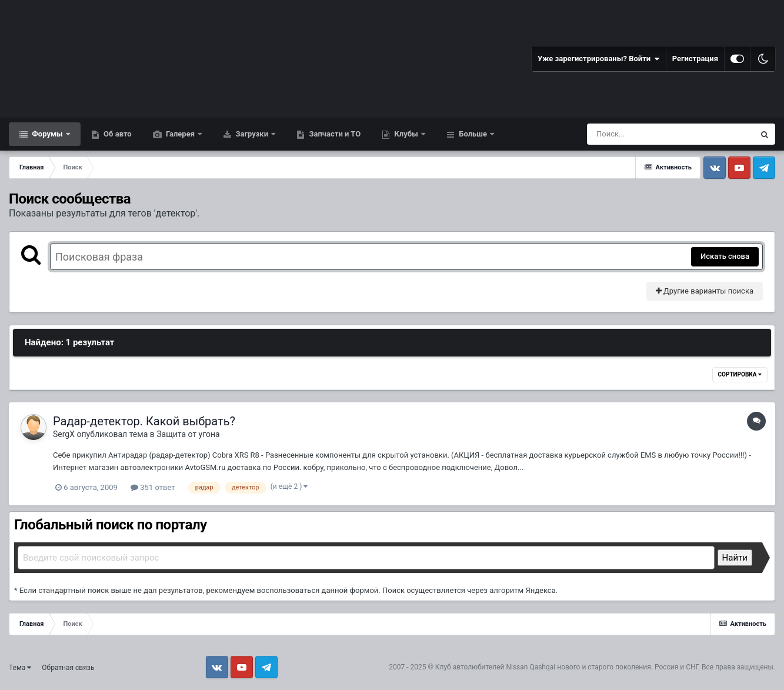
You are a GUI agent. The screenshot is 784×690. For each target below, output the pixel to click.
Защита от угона (188, 434)
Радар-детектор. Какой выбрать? (144, 421)
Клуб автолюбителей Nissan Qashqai (495, 667)
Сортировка (740, 374)
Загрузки (252, 134)
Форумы (47, 134)
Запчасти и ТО (334, 134)
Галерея (181, 134)
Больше (473, 134)
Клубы (406, 134)
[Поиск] (649, 134)
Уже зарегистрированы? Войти (599, 59)
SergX (64, 434)
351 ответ (153, 487)
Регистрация (695, 59)
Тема (20, 668)
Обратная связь (68, 668)
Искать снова (725, 256)
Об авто (117, 134)
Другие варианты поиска (705, 291)
